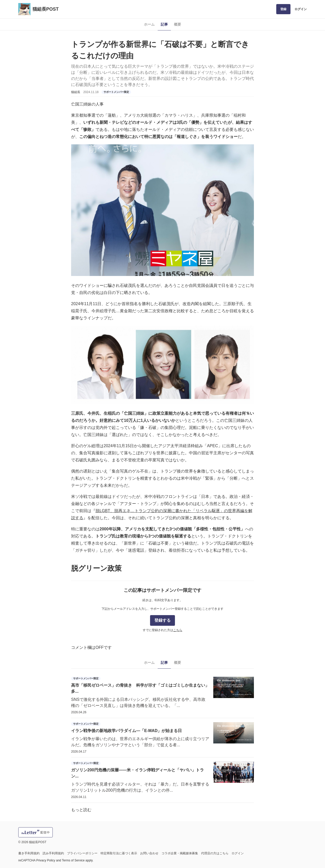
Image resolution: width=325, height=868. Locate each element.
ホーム (149, 24)
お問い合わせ (149, 853)
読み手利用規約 (53, 853)
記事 (164, 24)
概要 (177, 24)
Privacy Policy (46, 860)
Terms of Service (73, 860)
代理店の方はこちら (215, 853)
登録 (283, 9)
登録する (162, 620)
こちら (178, 630)
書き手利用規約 (29, 853)
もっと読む (81, 810)
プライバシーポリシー (82, 853)
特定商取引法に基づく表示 (119, 853)
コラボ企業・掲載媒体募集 (180, 853)
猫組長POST (46, 9)
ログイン (301, 9)
